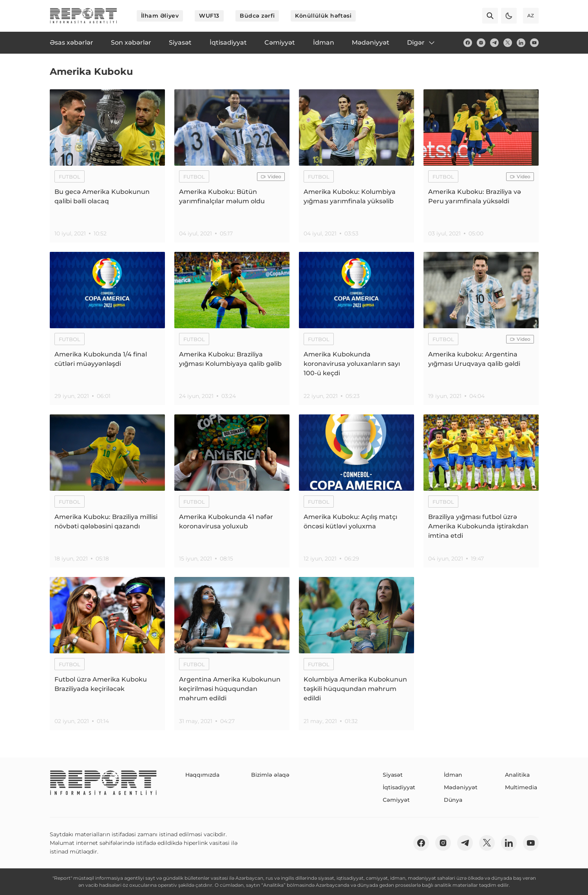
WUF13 (209, 16)
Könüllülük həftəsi (323, 16)
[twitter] (508, 43)
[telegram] (494, 43)
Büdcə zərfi (257, 16)
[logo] (83, 16)
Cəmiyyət (396, 800)
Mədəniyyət (461, 787)
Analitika (517, 775)
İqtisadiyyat (399, 787)
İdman (453, 775)
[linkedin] (521, 43)
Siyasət (393, 775)
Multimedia (521, 787)
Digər (421, 43)
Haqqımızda (202, 775)
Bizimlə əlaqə (270, 775)
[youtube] (534, 43)
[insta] (481, 43)
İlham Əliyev (160, 16)
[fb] (468, 43)
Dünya (453, 800)
